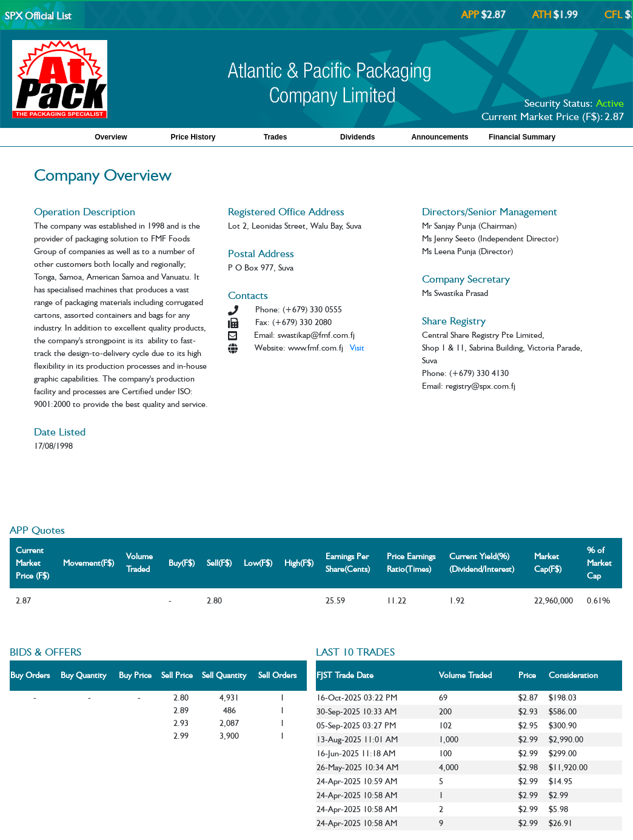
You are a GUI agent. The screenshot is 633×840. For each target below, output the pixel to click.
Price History (193, 137)
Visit (357, 348)
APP (474, 15)
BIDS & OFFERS (45, 652)
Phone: (268, 309)
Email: (265, 335)
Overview (111, 137)
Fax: (263, 322)
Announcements (440, 137)
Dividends (357, 137)
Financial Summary (522, 137)
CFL (618, 15)
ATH (546, 15)
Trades (276, 137)
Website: (270, 348)
